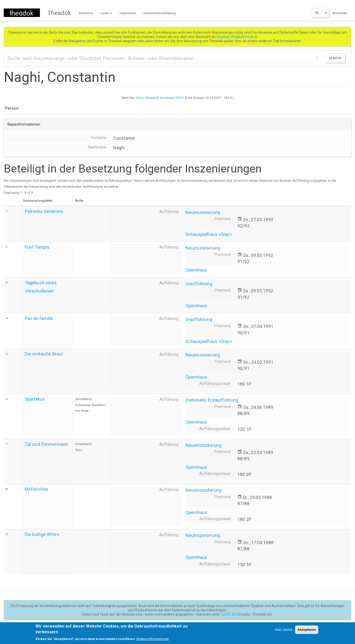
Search (335, 58)
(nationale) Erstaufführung (212, 400)
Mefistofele (36, 489)
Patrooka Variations (44, 211)
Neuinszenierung (203, 212)
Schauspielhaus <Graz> (209, 234)
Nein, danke (284, 631)
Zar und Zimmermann (46, 444)
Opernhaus (196, 270)
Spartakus (35, 399)
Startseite (86, 13)
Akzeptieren (307, 631)
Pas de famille (39, 318)
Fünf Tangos (37, 247)
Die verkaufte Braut (44, 354)
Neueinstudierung (204, 445)
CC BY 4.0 (229, 614)
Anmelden (340, 13)
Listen (106, 13)
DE (317, 13)
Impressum (128, 13)
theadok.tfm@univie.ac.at (238, 37)
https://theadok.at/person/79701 (160, 98)
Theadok (59, 13)
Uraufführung (199, 284)
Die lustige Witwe (42, 534)
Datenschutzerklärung (160, 13)
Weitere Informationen (153, 641)
